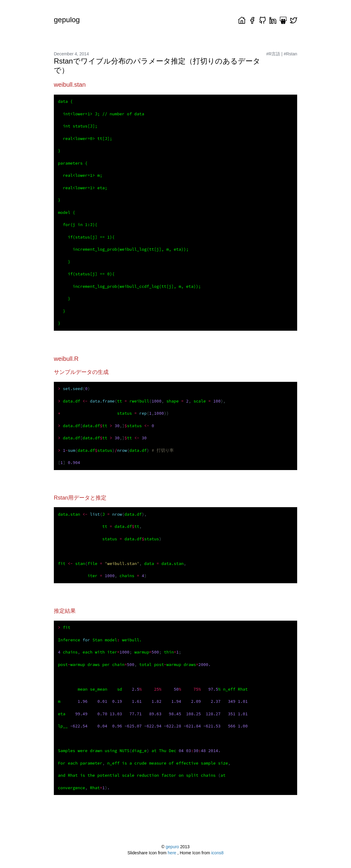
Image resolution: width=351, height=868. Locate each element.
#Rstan (290, 54)
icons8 (217, 853)
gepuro (172, 847)
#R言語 (273, 54)
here (172, 853)
